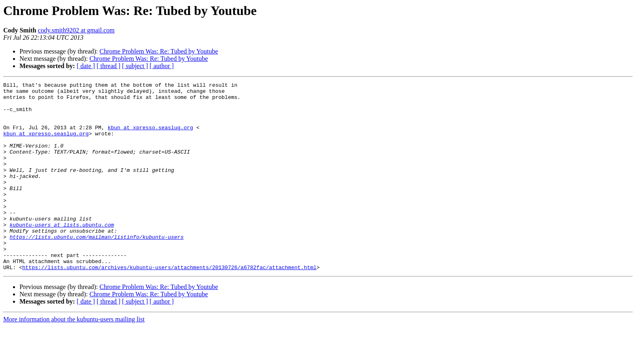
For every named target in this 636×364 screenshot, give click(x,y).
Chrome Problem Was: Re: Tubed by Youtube (159, 51)
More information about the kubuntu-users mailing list (74, 357)
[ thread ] (109, 66)
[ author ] (162, 66)
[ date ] (86, 66)
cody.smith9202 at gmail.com (76, 30)
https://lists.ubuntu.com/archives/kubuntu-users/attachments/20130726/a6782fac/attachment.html (169, 305)
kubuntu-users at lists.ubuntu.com (62, 254)
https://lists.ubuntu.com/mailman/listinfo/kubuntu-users (97, 268)
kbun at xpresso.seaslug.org (150, 137)
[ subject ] (135, 66)
